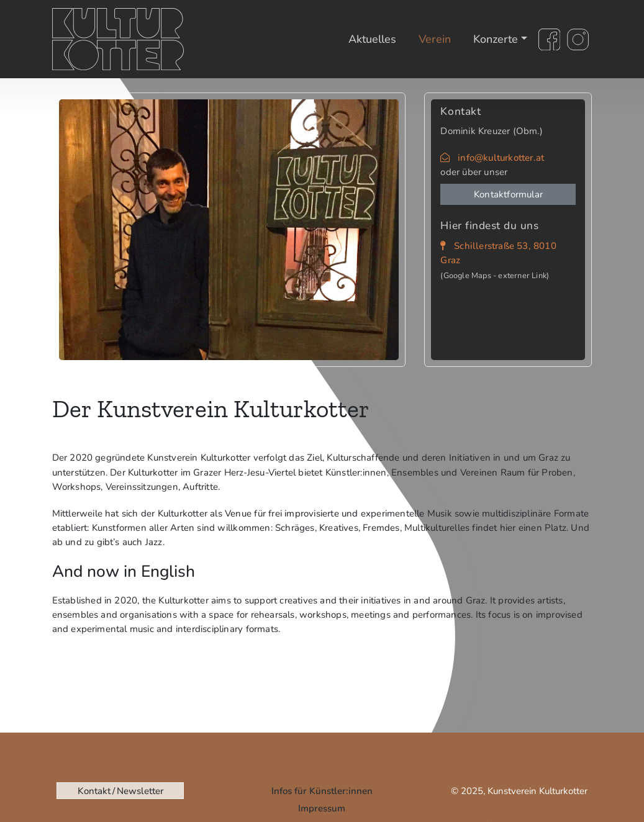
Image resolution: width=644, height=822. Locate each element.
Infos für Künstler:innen (322, 791)
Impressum (322, 808)
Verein (435, 39)
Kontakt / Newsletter (120, 791)
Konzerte (496, 39)
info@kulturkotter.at (492, 158)
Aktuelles (372, 39)
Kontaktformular (508, 194)
